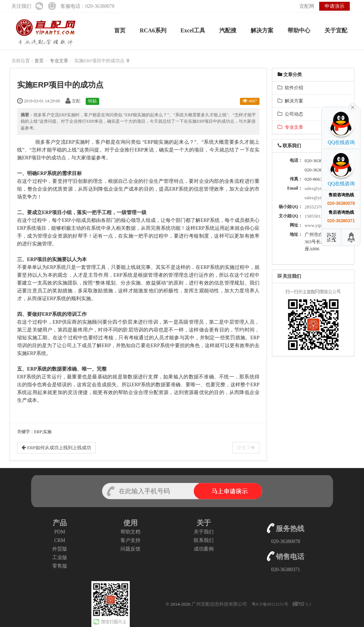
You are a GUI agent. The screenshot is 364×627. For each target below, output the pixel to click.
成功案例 (204, 549)
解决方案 (262, 30)
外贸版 (60, 549)
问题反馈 (130, 549)
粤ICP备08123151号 (271, 604)
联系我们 (204, 540)
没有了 (246, 448)
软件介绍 (290, 88)
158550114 (315, 216)
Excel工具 (193, 30)
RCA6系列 (153, 30)
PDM (60, 532)
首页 (120, 30)
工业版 (60, 557)
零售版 (60, 566)
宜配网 (307, 6)
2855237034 (316, 207)
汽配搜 (228, 30)
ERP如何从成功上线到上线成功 (56, 448)
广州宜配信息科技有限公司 (219, 604)
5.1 (302, 605)
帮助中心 (299, 30)
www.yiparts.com (321, 225)
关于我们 (204, 532)
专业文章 (59, 61)
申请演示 (334, 6)
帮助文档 (130, 532)
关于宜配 (336, 30)
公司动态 (290, 114)
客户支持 (130, 540)
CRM (60, 540)
